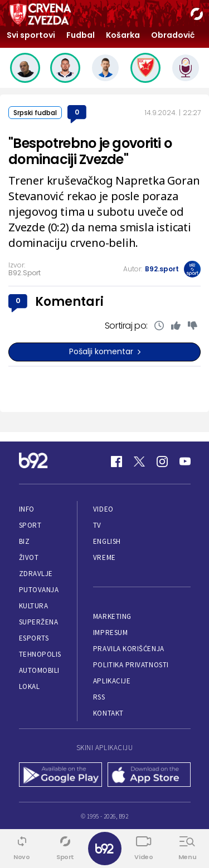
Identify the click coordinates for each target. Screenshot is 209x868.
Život (29, 557)
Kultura (34, 606)
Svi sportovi (31, 35)
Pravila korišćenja (129, 649)
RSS (99, 697)
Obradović (173, 35)
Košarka (123, 35)
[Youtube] (185, 462)
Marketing (112, 616)
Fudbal (81, 35)
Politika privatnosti (131, 665)
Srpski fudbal (35, 113)
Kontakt (108, 713)
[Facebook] (116, 462)
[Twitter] (139, 462)
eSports (34, 638)
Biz (25, 541)
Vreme (104, 557)
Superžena (39, 622)
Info (27, 509)
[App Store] (149, 776)
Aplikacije (112, 681)
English (107, 541)
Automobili (39, 670)
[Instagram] (162, 462)
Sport (30, 525)
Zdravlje (36, 574)
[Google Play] (60, 776)
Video (103, 509)
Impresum (110, 633)
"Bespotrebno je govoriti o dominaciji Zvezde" (90, 151)
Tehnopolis (40, 654)
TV (97, 525)
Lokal (30, 686)
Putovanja (39, 590)
